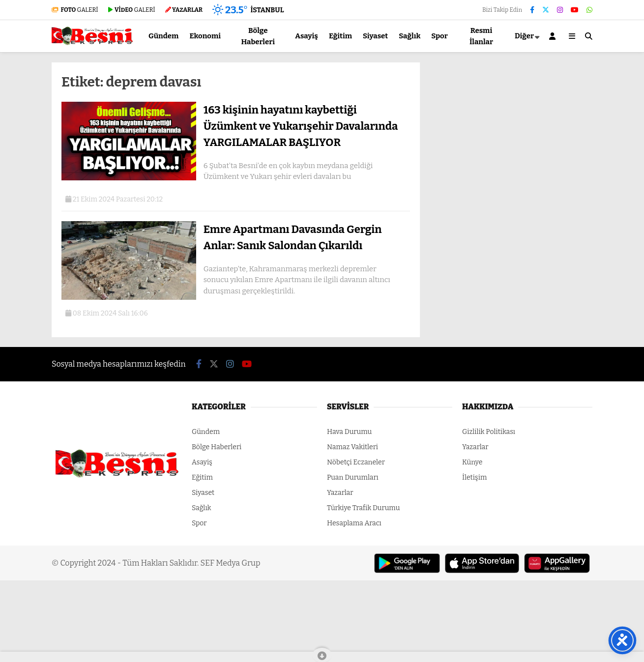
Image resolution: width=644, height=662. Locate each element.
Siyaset (375, 36)
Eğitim (340, 36)
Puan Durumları (353, 477)
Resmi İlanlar (481, 36)
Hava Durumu (349, 432)
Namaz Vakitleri (352, 447)
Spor (439, 36)
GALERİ (75, 10)
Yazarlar (340, 493)
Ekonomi (205, 36)
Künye (472, 462)
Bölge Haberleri (258, 36)
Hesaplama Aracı (354, 523)
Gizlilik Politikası (489, 432)
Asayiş (307, 36)
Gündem (163, 36)
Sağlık (410, 36)
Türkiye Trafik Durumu (363, 508)
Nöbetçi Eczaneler (356, 462)
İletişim (474, 477)
